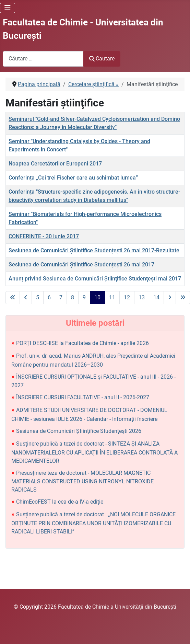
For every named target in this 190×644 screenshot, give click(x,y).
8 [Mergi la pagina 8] (73, 297)
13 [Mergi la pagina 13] (142, 297)
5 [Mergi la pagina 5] (38, 297)
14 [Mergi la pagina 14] (156, 297)
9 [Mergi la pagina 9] (84, 297)
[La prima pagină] (13, 298)
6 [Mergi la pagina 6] (49, 297)
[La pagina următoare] (170, 298)
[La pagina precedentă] (26, 298)
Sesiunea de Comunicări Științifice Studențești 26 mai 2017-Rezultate (94, 250)
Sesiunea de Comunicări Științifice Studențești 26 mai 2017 (81, 264)
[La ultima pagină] (183, 298)
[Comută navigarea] (8, 8)
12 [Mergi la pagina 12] (127, 297)
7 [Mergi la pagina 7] (61, 297)
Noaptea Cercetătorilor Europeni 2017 (55, 164)
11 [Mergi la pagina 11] (112, 297)
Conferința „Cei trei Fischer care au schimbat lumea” (73, 178)
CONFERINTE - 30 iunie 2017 (44, 236)
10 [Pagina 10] (97, 297)
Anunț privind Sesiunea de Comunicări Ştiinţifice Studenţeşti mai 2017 (95, 279)
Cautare (102, 59)
